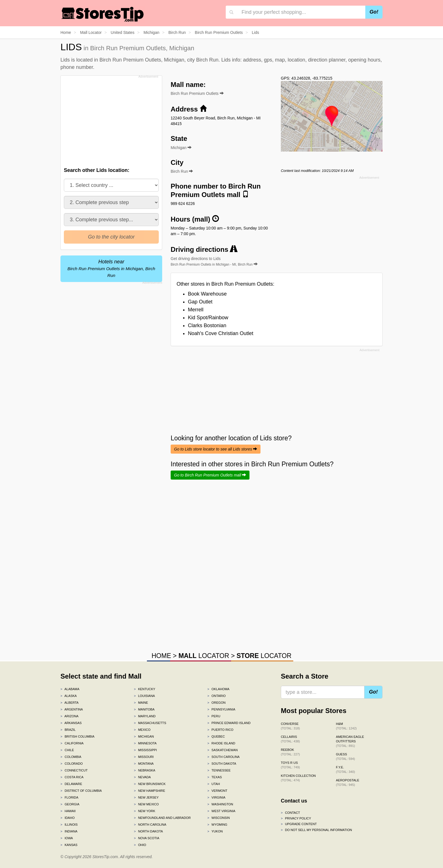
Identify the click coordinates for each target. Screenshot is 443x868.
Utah (214, 784)
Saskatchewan (222, 750)
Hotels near (111, 268)
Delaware (71, 784)
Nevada (142, 777)
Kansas (69, 845)
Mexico (142, 730)
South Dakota (222, 764)
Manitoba (144, 709)
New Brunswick (150, 784)
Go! (374, 12)
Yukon (215, 831)
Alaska (69, 696)
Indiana (69, 831)
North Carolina (150, 825)
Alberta (70, 703)
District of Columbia (81, 791)
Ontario (217, 696)
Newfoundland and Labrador (162, 818)
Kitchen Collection (298, 778)
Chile (67, 750)
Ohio (140, 845)
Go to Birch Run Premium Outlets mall (210, 475)
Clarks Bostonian (207, 325)
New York (145, 811)
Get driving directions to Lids (214, 261)
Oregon (216, 703)
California (72, 743)
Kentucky (145, 689)
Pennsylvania (221, 709)
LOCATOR (204, 656)
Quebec (216, 736)
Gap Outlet (200, 302)
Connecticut (74, 770)
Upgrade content (299, 824)
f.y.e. (345, 769)
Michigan (144, 736)
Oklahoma (218, 689)
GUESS (345, 757)
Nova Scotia (147, 838)
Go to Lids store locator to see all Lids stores (216, 449)
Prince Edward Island (229, 723)
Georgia (70, 804)
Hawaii (68, 811)
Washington (220, 804)
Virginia (216, 797)
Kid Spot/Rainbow (208, 318)
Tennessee (219, 770)
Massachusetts (150, 723)
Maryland (145, 716)
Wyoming (217, 825)
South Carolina (223, 757)
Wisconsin (219, 818)
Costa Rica (72, 777)
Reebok (290, 752)
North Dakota (148, 831)
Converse (290, 726)
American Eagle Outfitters (350, 741)
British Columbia (77, 736)
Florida (69, 797)
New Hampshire (149, 791)
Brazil (68, 730)
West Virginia (221, 811)
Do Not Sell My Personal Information (316, 830)
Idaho (68, 818)
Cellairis (290, 739)
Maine (141, 703)
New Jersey (146, 797)
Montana (144, 764)
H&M (346, 726)
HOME (161, 656)
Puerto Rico (220, 730)
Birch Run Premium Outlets (197, 93)
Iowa (67, 838)
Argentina (72, 709)
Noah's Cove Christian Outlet (221, 333)
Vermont (217, 791)
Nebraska (145, 770)
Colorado (72, 764)
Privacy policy (296, 818)
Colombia (71, 757)
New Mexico (146, 804)
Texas (215, 777)
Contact (290, 813)
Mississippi (145, 750)
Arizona (70, 716)
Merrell (196, 310)
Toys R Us (290, 765)
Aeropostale (348, 782)
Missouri (144, 757)
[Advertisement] (111, 120)
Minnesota (145, 743)
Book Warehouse (207, 294)
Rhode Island (221, 743)
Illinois (69, 825)
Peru (214, 716)
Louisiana (144, 696)
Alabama (70, 689)
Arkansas (71, 723)
